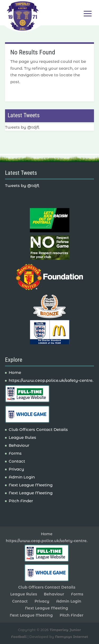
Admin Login (22, 477)
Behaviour (19, 445)
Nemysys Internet (72, 637)
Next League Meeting (31, 485)
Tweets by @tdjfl (22, 127)
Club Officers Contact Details (38, 429)
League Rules (22, 437)
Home (15, 372)
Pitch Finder (21, 501)
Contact (17, 461)
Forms (15, 453)
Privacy (16, 469)
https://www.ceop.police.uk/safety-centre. (51, 380)
